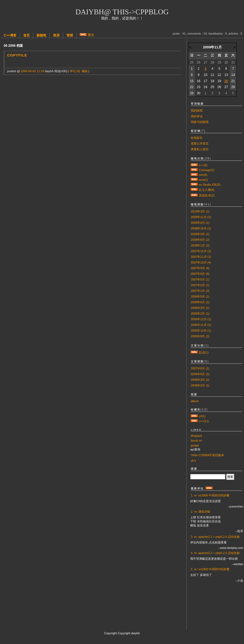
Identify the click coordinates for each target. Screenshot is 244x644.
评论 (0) (75, 71)
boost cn (196, 441)
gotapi (195, 445)
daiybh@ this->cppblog (122, 12)
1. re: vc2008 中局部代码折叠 (210, 495)
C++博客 (10, 35)
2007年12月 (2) (201, 251)
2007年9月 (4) (200, 268)
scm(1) (203, 180)
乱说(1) (204, 352)
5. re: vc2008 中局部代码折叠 (210, 569)
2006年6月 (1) (200, 302)
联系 (56, 35)
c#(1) (202, 416)
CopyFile (17, 55)
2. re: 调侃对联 (200, 512)
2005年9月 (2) (200, 336)
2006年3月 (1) (200, 308)
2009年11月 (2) (201, 217)
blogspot (196, 436)
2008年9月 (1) (200, 234)
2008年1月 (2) (200, 245)
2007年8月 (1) (200, 368)
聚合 (91, 35)
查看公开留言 (200, 144)
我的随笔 (197, 111)
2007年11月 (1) (201, 257)
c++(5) (203, 165)
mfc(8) (203, 175)
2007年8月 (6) (200, 274)
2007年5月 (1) (200, 279)
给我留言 (197, 138)
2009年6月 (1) (200, 223)
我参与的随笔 (200, 122)
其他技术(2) (207, 195)
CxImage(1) (207, 170)
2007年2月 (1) (200, 285)
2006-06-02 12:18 (32, 71)
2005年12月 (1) (201, 319)
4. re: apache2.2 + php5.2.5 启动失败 (215, 553)
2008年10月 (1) (201, 228)
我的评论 (197, 116)
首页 (26, 35)
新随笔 (41, 35)
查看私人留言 (200, 149)
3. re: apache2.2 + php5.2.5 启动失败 (215, 537)
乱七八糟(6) (207, 190)
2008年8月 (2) (200, 240)
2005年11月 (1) (201, 325)
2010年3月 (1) (200, 211)
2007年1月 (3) (200, 291)
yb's (193, 461)
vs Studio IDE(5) (210, 185)
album (195, 401)
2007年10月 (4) (201, 262)
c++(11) (204, 421)
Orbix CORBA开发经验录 (207, 455)
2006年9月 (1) (200, 296)
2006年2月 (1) (200, 313)
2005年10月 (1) (201, 331)
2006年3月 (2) (200, 380)
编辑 (85, 71)
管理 (70, 35)
